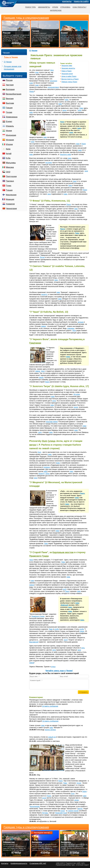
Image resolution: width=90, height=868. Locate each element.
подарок (47, 467)
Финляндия (11, 195)
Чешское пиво (67, 66)
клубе (57, 629)
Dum (45, 441)
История (77, 394)
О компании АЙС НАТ (38, 863)
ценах (77, 800)
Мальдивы (11, 163)
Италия (9, 144)
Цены (47, 474)
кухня (44, 798)
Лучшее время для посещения (13, 68)
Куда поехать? (80, 7)
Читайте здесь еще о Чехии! (59, 671)
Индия (9, 131)
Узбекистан (9, 842)
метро (33, 445)
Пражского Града (39, 556)
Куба (8, 158)
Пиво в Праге (66, 71)
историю (49, 163)
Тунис (9, 186)
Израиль (10, 126)
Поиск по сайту (81, 2)
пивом (43, 326)
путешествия (53, 87)
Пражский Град (61, 813)
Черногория (11, 209)
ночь (83, 648)
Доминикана (12, 117)
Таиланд (10, 181)
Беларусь (37, 842)
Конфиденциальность (19, 863)
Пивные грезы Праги (69, 82)
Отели (55, 7)
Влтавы (45, 813)
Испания (10, 140)
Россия (9, 80)
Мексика (10, 167)
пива (80, 150)
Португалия (11, 176)
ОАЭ (8, 172)
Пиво (81, 108)
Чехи (52, 70)
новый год (52, 737)
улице (82, 631)
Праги (32, 91)
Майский (65, 605)
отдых (53, 667)
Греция (9, 108)
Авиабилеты (44, 7)
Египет (9, 121)
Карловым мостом (63, 552)
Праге (84, 144)
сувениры (71, 328)
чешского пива (65, 154)
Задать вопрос (50, 730)
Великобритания (14, 94)
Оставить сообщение (50, 706)
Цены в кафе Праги (69, 76)
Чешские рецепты (68, 68)
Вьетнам (10, 103)
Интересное (56, 10)
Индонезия (11, 135)
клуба (82, 629)
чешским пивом (52, 422)
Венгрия (10, 99)
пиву (32, 581)
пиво (37, 72)
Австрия (10, 85)
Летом (42, 257)
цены (65, 110)
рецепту (44, 294)
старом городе (73, 811)
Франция (10, 199)
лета (54, 650)
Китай (9, 154)
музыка (81, 322)
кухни (63, 811)
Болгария (10, 89)
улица (52, 441)
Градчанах (35, 343)
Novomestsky (35, 806)
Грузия (9, 112)
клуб (64, 589)
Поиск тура (30, 7)
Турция (9, 190)
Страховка (65, 7)
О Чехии (33, 51)
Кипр (8, 149)
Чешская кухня (67, 74)
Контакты (67, 2)
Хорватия (10, 204)
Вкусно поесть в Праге (70, 79)
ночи (54, 401)
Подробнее (17, 855)
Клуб (66, 640)
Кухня (79, 783)
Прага (62, 229)
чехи (33, 142)
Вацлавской (34, 642)
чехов (76, 407)
